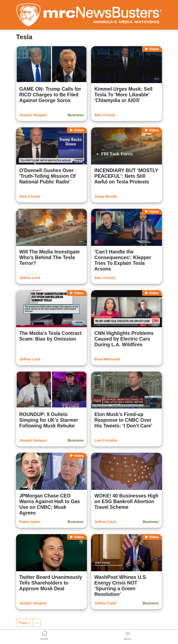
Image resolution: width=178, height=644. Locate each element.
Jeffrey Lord (30, 278)
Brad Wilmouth (107, 359)
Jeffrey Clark (105, 522)
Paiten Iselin (30, 522)
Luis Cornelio (106, 440)
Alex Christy (105, 115)
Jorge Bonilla (106, 196)
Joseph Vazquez (33, 115)
